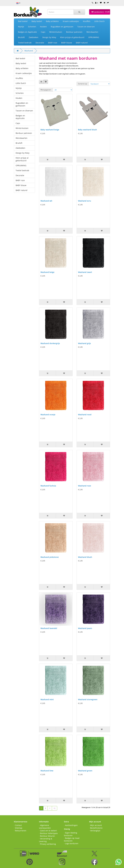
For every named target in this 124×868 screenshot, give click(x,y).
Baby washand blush (87, 130)
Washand (29, 51)
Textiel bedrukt (25, 43)
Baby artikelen (52, 21)
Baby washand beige (50, 130)
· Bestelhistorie (96, 828)
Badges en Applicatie (27, 32)
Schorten (32, 27)
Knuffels (87, 21)
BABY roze (53, 43)
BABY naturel (82, 43)
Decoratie (40, 43)
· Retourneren (20, 831)
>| (55, 808)
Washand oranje (48, 415)
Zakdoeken (34, 37)
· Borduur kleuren (47, 836)
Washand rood (85, 415)
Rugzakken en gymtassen (62, 27)
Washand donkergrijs (50, 343)
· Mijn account (95, 825)
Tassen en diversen (86, 27)
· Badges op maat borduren (72, 839)
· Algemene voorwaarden (45, 827)
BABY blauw (67, 43)
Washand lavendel (49, 628)
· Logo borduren (71, 843)
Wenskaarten (92, 32)
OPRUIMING (94, 37)
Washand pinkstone (50, 557)
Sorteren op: (83, 84)
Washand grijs (84, 343)
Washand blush (85, 557)
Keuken (43, 27)
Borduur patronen (74, 32)
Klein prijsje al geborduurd (72, 37)
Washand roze (85, 486)
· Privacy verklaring (47, 844)
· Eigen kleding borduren (71, 834)
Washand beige (47, 272)
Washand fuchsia (48, 486)
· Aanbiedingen (71, 825)
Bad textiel (23, 21)
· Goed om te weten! (48, 831)
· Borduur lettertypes (48, 833)
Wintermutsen (56, 32)
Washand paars (85, 628)
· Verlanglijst (95, 831)
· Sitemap (18, 828)
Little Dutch (99, 21)
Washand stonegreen (88, 699)
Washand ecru (85, 201)
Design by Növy (49, 37)
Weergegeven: (46, 90)
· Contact (18, 825)
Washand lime (47, 771)
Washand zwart (85, 272)
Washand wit (46, 201)
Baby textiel (37, 21)
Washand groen (85, 771)
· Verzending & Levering (46, 840)
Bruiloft (21, 37)
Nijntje (21, 27)
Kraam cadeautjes (71, 21)
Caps (43, 32)
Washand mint (47, 699)
